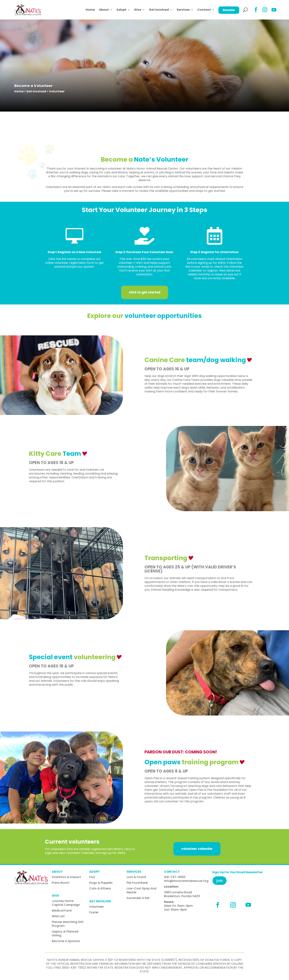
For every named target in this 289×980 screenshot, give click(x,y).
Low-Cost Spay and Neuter (141, 890)
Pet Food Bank (137, 883)
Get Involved (159, 10)
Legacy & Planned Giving (65, 933)
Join (220, 881)
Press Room (61, 883)
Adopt (121, 10)
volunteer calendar (197, 849)
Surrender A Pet (138, 898)
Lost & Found (136, 877)
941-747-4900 (175, 877)
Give (138, 10)
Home (90, 10)
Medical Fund (62, 911)
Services (183, 10)
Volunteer (96, 907)
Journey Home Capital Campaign (66, 903)
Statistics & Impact (66, 877)
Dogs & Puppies (101, 883)
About (104, 10)
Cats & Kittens (100, 888)
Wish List (58, 916)
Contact (204, 10)
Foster (94, 912)
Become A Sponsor (66, 941)
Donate (229, 10)
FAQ (92, 877)
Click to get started (145, 292)
